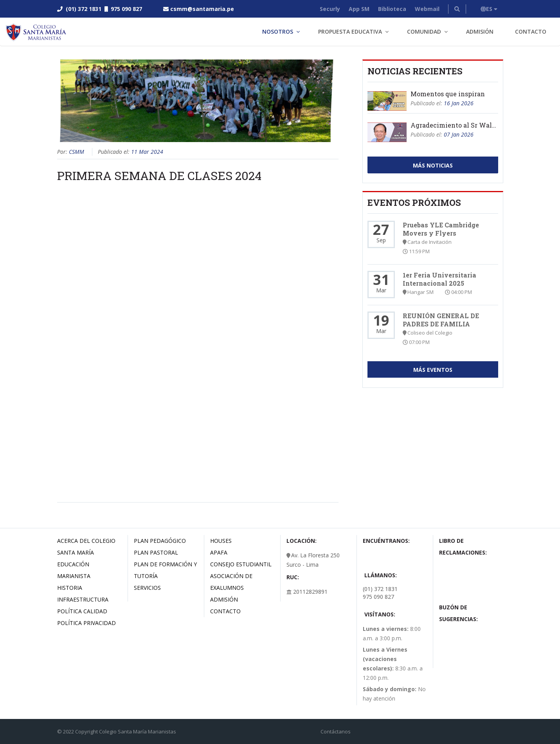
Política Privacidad (86, 623)
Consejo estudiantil (241, 564)
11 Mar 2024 (147, 152)
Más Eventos (433, 370)
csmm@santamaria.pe (202, 9)
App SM (359, 9)
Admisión (480, 32)
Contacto (531, 32)
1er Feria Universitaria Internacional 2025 (439, 279)
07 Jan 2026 (459, 134)
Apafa (219, 552)
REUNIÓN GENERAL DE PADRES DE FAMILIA (441, 320)
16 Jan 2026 (459, 103)
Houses (221, 541)
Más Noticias (433, 165)
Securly (330, 9)
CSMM (77, 152)
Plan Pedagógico (160, 541)
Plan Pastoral (156, 552)
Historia (70, 588)
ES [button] (489, 9)
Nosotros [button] (278, 32)
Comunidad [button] (424, 32)
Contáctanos (336, 731)
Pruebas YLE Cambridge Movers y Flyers (441, 229)
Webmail (427, 9)
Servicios (147, 588)
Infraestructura (83, 599)
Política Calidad (82, 611)
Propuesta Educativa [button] (350, 32)
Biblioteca (392, 9)
